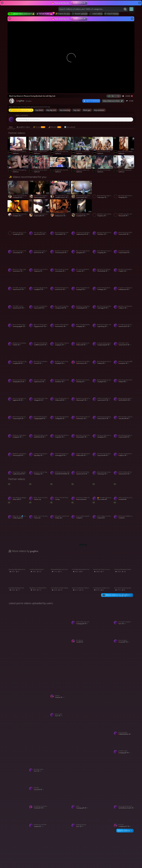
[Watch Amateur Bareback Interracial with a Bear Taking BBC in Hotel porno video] (82, 338)
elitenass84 (124, 216)
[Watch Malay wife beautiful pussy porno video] (18, 810)
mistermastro (82, 363)
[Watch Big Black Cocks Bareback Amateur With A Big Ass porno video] (60, 245)
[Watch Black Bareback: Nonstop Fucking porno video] (103, 356)
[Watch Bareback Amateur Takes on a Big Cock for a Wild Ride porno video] (60, 374)
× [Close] (140, 3)
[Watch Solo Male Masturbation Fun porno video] (82, 564)
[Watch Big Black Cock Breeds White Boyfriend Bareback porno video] (18, 338)
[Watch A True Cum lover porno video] (60, 209)
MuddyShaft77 (125, 827)
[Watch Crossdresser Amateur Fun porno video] (103, 583)
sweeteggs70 (103, 308)
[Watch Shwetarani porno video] (39, 625)
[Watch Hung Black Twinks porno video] (124, 245)
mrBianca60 (82, 345)
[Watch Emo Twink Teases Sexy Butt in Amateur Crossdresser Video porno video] (124, 583)
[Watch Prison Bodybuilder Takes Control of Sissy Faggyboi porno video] (60, 393)
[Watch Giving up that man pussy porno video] (39, 209)
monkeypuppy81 (19, 326)
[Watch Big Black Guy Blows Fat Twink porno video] (82, 393)
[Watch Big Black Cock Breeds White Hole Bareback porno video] (124, 264)
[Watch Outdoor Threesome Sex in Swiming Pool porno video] (82, 146)
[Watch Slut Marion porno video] (82, 635)
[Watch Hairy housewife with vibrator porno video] (60, 773)
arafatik (17, 345)
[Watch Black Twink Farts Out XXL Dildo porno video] (18, 411)
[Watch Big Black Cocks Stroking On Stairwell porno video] (60, 356)
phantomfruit (61, 326)
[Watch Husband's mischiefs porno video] (39, 819)
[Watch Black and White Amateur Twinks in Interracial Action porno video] (18, 374)
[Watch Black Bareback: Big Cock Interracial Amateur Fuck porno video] (103, 190)
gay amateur (99, 110)
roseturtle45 (124, 234)
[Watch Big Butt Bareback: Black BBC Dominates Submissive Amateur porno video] (60, 227)
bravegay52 (18, 197)
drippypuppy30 (40, 419)
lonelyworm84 (61, 308)
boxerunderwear (81, 499)
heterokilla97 (61, 234)
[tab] (11, 127)
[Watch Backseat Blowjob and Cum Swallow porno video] (60, 564)
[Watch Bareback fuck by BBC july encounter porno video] (82, 356)
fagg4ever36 (18, 400)
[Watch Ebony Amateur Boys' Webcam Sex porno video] (18, 319)
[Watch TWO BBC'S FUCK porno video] (18, 301)
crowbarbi (121, 518)
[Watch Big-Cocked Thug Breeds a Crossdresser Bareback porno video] (60, 301)
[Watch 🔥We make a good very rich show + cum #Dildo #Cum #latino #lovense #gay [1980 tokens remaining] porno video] (103, 492)
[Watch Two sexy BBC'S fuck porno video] (39, 227)
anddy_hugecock (18, 518)
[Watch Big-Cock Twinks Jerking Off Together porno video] (39, 319)
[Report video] (132, 96)
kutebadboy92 (82, 308)
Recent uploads (80, 14)
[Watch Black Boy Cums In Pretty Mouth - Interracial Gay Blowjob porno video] (82, 430)
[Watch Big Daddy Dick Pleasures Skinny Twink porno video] (124, 190)
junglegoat (60, 345)
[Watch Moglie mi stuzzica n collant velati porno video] (82, 736)
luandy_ (57, 499)
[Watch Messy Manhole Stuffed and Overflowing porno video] (124, 227)
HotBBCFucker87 (41, 345)
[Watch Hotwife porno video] (103, 699)
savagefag (123, 197)
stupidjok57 (81, 216)
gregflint (123, 271)
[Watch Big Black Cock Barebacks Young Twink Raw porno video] (82, 301)
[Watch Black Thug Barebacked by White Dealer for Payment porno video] (82, 319)
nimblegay (102, 290)
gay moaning (65, 110)
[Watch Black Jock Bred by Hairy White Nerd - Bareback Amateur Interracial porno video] (103, 374)
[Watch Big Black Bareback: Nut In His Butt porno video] (103, 227)
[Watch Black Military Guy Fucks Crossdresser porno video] (18, 209)
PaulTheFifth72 (125, 400)
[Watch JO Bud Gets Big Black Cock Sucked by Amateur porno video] (103, 282)
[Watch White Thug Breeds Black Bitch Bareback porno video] (82, 282)
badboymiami (61, 216)
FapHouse (16, 153)
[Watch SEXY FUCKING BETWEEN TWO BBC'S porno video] (39, 338)
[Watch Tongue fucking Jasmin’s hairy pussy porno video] (103, 625)
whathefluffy (103, 271)
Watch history (111, 14)
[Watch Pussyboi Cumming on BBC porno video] (124, 282)
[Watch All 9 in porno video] (103, 736)
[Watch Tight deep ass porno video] (82, 699)
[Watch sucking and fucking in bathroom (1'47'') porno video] (39, 448)
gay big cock (51, 110)
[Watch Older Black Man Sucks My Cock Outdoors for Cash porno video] (39, 430)
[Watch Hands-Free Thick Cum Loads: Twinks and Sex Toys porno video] (103, 564)
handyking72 (18, 234)
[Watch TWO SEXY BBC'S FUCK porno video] (60, 190)
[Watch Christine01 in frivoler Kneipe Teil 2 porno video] (39, 801)
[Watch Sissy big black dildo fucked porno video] (60, 430)
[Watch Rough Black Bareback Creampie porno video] (60, 411)
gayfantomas (40, 382)
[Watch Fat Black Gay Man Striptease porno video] (124, 209)
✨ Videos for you (62, 14)
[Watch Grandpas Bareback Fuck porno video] (18, 583)
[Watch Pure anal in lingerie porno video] (124, 616)
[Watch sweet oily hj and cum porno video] (82, 616)
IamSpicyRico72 (19, 382)
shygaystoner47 (40, 326)
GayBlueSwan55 (83, 234)
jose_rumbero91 (102, 499)
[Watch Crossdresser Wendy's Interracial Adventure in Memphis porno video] (39, 190)
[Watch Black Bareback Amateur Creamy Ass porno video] (60, 264)
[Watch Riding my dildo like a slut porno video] (103, 430)
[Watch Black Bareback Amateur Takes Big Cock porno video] (103, 467)
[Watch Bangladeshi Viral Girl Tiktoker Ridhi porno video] (60, 165)
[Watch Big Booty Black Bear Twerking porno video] (124, 393)
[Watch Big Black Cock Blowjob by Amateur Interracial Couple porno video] (103, 264)
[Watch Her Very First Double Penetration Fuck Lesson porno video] (103, 165)
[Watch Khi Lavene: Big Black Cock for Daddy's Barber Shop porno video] (82, 264)
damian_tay (37, 499)
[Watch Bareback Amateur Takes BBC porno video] (103, 319)
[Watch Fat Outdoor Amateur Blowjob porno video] (60, 583)
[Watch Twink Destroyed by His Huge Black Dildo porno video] (60, 448)
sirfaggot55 (39, 400)
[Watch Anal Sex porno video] (124, 819)
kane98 (80, 642)
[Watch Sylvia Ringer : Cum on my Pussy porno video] (18, 773)
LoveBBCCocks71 (62, 197)
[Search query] (89, 9)
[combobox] (90, 9)
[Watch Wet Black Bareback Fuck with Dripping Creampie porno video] (60, 282)
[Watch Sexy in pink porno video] (60, 709)
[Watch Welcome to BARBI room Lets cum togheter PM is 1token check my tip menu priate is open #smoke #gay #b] (124, 511)
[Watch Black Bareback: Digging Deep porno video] (82, 209)
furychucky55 (82, 197)
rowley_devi (59, 518)
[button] (131, 9)
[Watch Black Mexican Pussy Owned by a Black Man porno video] (103, 245)
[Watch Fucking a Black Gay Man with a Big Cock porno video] (103, 338)
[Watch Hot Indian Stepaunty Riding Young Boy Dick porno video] (124, 165)
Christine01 (39, 808)
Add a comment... (22, 115)
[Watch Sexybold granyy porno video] (82, 819)
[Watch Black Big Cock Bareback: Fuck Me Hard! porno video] (39, 356)
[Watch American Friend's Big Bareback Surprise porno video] (39, 467)
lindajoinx (79, 518)
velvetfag (81, 382)
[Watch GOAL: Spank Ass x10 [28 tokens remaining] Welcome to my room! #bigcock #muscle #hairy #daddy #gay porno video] (124, 492)
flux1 (122, 624)
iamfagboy (81, 326)
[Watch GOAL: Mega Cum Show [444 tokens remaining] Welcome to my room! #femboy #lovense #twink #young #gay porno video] (103, 511)
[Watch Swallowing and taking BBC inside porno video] (103, 411)
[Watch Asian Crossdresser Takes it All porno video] (82, 583)
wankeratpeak (40, 197)
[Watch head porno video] (82, 801)
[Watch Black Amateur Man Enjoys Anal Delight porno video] (82, 411)
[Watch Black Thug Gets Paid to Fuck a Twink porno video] (124, 374)
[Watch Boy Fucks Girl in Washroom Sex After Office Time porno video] (124, 146)
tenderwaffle (40, 216)
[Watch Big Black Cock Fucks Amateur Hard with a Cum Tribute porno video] (39, 264)
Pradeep (38, 827)
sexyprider (60, 437)
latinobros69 (124, 419)
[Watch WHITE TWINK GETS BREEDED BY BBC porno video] (124, 467)
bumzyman (124, 363)
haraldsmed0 (122, 499)
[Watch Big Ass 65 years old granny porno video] (124, 773)
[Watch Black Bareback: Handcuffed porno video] (82, 190)
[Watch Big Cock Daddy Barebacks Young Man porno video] (82, 245)
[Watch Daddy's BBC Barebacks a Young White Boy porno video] (82, 448)
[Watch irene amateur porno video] (124, 635)
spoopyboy (81, 253)
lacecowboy (18, 253)
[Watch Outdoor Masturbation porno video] (39, 564)
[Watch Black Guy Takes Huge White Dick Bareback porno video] (18, 264)
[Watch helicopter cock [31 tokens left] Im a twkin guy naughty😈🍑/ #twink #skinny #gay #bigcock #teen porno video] (60, 511)
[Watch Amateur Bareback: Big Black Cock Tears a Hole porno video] (18, 356)
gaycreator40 (103, 455)
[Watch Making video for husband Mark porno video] (18, 625)
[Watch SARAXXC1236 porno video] (82, 773)
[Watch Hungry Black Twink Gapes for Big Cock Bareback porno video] (18, 190)
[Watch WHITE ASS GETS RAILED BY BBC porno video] (82, 467)
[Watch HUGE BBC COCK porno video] (124, 338)
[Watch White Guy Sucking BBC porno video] (124, 356)
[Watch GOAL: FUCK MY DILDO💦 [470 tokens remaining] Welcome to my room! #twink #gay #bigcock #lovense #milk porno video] (60, 492)
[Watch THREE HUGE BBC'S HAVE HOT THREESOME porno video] (103, 393)
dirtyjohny (102, 216)
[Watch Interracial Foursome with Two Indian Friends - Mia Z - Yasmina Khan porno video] (103, 146)
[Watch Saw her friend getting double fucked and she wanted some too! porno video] (18, 165)
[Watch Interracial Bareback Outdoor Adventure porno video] (124, 564)
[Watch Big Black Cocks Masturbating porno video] (18, 448)
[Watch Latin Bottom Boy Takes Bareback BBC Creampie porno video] (39, 393)
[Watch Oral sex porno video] (60, 810)
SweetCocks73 (40, 234)
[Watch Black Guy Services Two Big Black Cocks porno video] (18, 245)
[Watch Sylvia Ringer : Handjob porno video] (103, 662)
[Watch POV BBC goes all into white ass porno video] (124, 319)
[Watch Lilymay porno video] (60, 690)
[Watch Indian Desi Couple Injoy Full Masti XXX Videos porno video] (18, 146)
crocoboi (81, 271)
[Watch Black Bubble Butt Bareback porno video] (39, 411)
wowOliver (102, 234)
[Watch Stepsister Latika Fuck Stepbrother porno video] (82, 165)
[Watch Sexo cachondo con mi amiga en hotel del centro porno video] (103, 810)
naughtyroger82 (104, 345)
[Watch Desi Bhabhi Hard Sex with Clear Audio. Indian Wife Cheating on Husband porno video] (60, 146)
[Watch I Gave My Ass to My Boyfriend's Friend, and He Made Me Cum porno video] (39, 165)
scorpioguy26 (82, 624)
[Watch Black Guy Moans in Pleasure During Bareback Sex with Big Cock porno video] (18, 227)
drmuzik (38, 363)
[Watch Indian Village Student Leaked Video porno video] (39, 146)
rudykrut (123, 308)
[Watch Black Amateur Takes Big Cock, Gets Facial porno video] (60, 338)
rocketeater (18, 271)
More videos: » (125, 831)
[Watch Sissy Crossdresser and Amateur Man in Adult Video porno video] (18, 393)
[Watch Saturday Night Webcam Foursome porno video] (18, 564)
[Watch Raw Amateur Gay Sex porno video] (18, 467)
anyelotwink (101, 518)
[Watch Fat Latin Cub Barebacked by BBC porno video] (39, 301)
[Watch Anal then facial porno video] (39, 764)
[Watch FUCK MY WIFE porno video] (124, 727)
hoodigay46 (60, 419)
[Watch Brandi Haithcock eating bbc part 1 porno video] (60, 662)
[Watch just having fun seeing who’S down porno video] (39, 699)
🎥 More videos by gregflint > (117, 595)
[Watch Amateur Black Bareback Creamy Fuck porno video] (60, 319)
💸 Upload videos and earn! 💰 (21, 110)
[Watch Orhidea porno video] (39, 782)
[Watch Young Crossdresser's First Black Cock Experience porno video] (124, 448)
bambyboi (17, 216)
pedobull (102, 363)
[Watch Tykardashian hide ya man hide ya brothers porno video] (39, 245)
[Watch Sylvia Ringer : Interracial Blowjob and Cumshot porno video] (60, 625)
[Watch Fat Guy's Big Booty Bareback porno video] (39, 282)
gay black (39, 110)
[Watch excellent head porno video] (124, 745)
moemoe (60, 697)
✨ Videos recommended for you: (28, 177)
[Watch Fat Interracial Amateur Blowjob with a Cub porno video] (103, 448)
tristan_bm (37, 518)
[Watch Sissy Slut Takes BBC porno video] (39, 374)
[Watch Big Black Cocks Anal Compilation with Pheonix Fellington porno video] (82, 374)
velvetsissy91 (82, 400)
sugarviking (103, 326)
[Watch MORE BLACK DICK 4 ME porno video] (60, 467)
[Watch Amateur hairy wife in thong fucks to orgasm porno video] (124, 699)
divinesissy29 (18, 455)
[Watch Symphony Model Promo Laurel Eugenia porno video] (18, 699)
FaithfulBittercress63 (126, 808)
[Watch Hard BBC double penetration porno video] (18, 282)
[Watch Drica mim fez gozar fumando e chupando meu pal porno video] (124, 801)
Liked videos (96, 14)
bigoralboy (39, 455)
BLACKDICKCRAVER (62, 474)
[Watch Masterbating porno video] (124, 662)
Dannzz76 (39, 790)
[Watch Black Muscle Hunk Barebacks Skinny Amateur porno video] (103, 301)
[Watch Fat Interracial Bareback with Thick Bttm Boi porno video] (82, 227)
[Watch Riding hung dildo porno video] (18, 662)
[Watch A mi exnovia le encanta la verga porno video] (39, 662)
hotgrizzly (39, 271)
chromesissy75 (61, 253)
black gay (87, 110)
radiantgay (102, 197)
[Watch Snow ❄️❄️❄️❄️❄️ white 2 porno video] (60, 736)
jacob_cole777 (17, 499)
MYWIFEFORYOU (125, 734)
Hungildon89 (19, 363)
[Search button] (125, 9)
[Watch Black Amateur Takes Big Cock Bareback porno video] (124, 411)
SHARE (130, 101)
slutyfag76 (81, 290)
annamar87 (124, 642)
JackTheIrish (39, 253)
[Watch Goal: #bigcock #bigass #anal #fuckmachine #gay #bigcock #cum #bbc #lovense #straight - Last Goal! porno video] (18, 492)
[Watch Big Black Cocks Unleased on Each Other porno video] (103, 209)
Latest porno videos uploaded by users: (31, 603)
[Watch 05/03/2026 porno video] (18, 736)
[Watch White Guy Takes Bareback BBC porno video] (18, 430)
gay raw (76, 110)
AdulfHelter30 (40, 437)
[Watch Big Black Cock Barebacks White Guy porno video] (124, 301)
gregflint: (34, 551)
